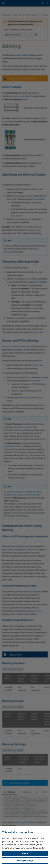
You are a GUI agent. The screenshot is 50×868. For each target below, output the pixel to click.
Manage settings (25, 861)
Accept (25, 854)
